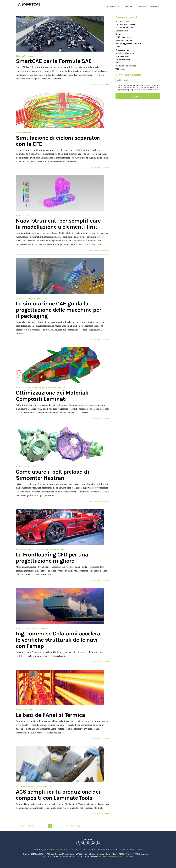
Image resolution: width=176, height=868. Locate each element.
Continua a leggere (99, 84)
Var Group (71, 850)
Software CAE (113, 6)
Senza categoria (123, 56)
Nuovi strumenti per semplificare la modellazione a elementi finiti (58, 224)
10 (55, 826)
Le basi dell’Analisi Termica (50, 715)
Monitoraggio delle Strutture (128, 44)
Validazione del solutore (126, 66)
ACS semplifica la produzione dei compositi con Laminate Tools (58, 795)
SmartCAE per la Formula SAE (54, 61)
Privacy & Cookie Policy (124, 856)
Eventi (118, 34)
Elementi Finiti (22, 216)
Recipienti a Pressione (125, 53)
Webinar (129, 6)
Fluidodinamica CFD (25, 133)
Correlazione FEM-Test (126, 24)
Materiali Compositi (38, 387)
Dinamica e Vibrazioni (125, 28)
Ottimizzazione (122, 50)
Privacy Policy (122, 91)
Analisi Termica (23, 710)
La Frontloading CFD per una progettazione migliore (52, 558)
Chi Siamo (141, 6)
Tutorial (33, 467)
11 (59, 826)
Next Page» (76, 826)
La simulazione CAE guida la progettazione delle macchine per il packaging (59, 310)
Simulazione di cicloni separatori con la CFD (58, 141)
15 (67, 826)
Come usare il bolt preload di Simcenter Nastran (52, 475)
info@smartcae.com (106, 856)
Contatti (154, 6)
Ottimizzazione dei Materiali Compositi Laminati (52, 396)
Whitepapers (58, 549)
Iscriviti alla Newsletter (129, 75)
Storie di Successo (25, 56)
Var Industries (54, 850)
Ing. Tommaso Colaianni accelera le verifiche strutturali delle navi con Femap (58, 640)
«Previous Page (24, 826)
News (118, 47)
